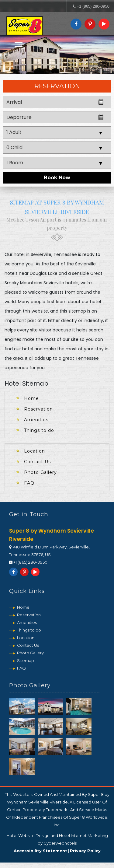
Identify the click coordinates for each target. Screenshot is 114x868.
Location (35, 453)
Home (31, 400)
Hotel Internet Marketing (83, 841)
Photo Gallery (40, 474)
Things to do (39, 432)
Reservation (38, 411)
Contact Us (37, 463)
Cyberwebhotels (60, 849)
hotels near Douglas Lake (31, 275)
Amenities (36, 421)
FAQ (29, 485)
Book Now (57, 179)
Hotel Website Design (28, 841)
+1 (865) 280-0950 (93, 6)
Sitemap (26, 662)
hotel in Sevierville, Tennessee (45, 256)
